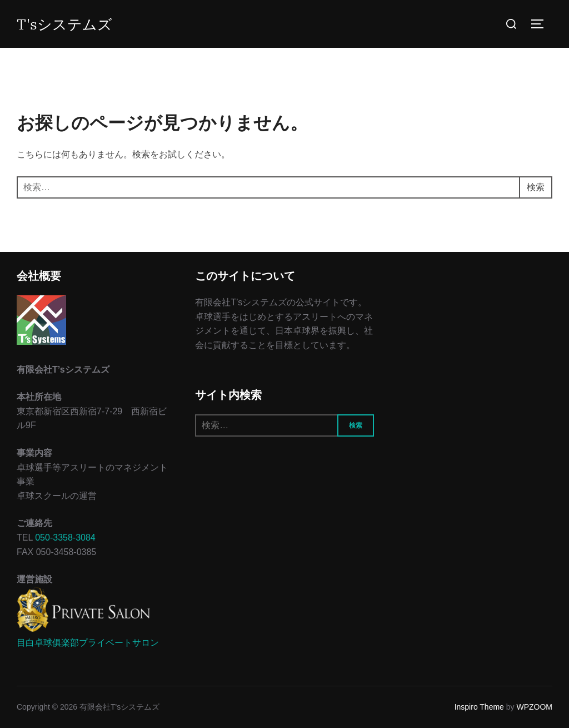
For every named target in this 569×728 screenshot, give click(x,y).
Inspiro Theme (479, 707)
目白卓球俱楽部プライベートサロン (88, 643)
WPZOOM (534, 707)
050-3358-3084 (65, 538)
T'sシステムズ (64, 24)
